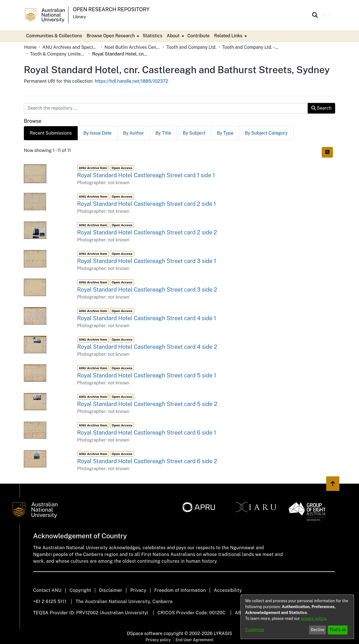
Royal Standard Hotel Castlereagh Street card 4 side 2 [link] (147, 347)
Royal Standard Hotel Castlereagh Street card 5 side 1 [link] (147, 375)
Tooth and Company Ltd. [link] (191, 47)
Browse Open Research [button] (111, 36)
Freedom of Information (180, 590)
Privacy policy (158, 640)
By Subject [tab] (194, 133)
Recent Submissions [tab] (51, 133)
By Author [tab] (134, 133)
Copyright (80, 590)
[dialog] (297, 617)
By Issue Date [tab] (97, 133)
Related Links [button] (228, 36)
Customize (255, 630)
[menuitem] (112, 36)
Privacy (138, 590)
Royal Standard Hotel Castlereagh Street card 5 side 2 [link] (147, 404)
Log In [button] (326, 15)
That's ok (338, 630)
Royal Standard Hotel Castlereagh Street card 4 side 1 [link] (147, 318)
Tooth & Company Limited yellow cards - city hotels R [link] (58, 54)
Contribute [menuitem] (198, 36)
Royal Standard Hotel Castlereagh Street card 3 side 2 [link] (147, 290)
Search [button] (321, 108)
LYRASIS (223, 633)
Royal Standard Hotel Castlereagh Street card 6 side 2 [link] (147, 461)
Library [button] (79, 17)
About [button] (173, 36)
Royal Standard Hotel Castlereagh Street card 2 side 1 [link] (147, 204)
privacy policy (313, 618)
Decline (318, 630)
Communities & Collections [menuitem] (54, 36)
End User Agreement (195, 640)
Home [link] (30, 47)
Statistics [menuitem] (152, 36)
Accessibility (228, 590)
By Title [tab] (163, 133)
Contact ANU (47, 590)
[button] (315, 15)
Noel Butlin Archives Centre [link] (132, 47)
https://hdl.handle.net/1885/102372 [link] (132, 81)
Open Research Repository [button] (111, 9)
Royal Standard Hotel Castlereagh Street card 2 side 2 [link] (147, 232)
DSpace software (145, 633)
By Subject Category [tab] (266, 133)
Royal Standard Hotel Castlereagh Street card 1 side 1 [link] (146, 175)
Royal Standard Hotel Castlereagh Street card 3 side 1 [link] (147, 261)
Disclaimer (111, 590)
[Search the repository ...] (166, 108)
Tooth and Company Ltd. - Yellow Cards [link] (250, 47)
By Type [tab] (225, 133)
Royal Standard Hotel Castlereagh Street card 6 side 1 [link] (147, 433)
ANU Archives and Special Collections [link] (70, 47)
